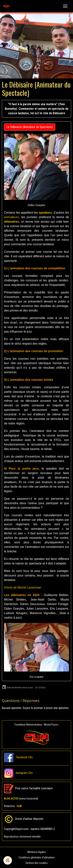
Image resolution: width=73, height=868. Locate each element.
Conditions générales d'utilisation (36, 857)
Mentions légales (37, 852)
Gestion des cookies (37, 863)
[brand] (7, 6)
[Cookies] (8, 860)
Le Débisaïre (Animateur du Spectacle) (30, 127)
